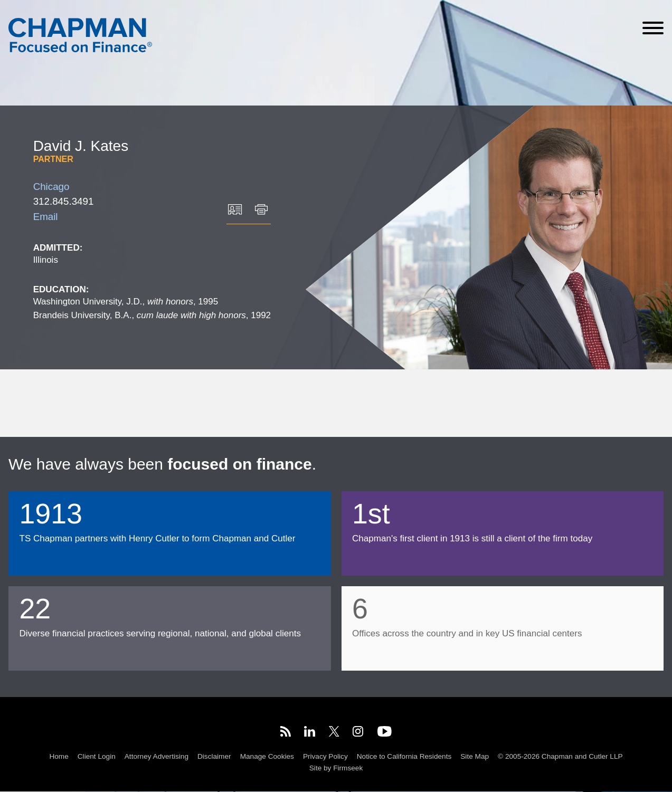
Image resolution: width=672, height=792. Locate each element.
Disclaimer (214, 757)
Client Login (97, 757)
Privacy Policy (325, 757)
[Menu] (653, 28)
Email (46, 217)
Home (59, 757)
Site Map (475, 757)
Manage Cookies (267, 757)
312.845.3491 (64, 201)
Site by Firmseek (336, 769)
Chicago (51, 187)
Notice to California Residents (404, 757)
